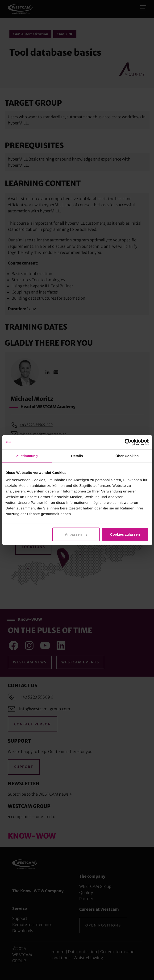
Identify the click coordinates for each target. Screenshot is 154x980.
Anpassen (76, 534)
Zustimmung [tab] (27, 456)
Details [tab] (77, 456)
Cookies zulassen (125, 534)
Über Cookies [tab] (127, 456)
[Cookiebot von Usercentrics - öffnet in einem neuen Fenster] (128, 442)
